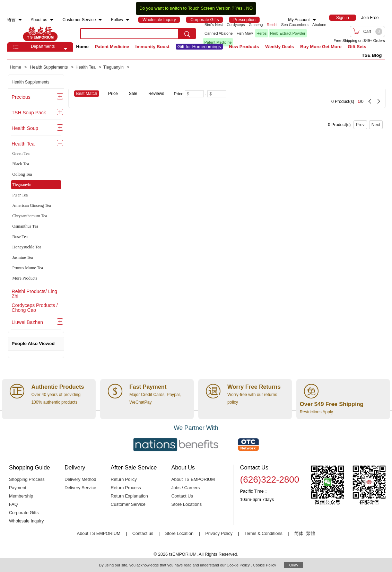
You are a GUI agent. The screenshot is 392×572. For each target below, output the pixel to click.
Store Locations (186, 504)
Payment (18, 488)
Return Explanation (129, 496)
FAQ (13, 504)
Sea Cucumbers (295, 25)
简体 (299, 534)
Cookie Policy (265, 565)
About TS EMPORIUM (193, 479)
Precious (21, 97)
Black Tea (21, 164)
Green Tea (21, 153)
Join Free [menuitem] (370, 18)
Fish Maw (245, 33)
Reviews (156, 94)
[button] (66, 49)
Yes (239, 8)
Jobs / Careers (185, 488)
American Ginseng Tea (32, 205)
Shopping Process (27, 479)
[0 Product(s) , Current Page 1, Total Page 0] (317, 98)
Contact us (143, 534)
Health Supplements (31, 82)
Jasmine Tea (23, 257)
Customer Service (128, 504)
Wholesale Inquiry (26, 521)
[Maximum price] (217, 94)
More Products (25, 278)
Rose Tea (20, 237)
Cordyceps (236, 25)
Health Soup (25, 128)
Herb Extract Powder (288, 33)
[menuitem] (20, 20)
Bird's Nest (214, 25)
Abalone (319, 25)
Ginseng (256, 25)
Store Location (179, 534)
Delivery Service (80, 488)
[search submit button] (187, 34)
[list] (264, 34)
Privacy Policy (219, 534)
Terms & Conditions (263, 534)
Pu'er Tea (20, 195)
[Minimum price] (194, 94)
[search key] (129, 34)
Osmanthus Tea (25, 226)
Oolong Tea (22, 174)
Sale (133, 94)
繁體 (311, 534)
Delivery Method (80, 479)
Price (113, 94)
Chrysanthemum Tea (30, 216)
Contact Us (182, 496)
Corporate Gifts (24, 513)
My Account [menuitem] (299, 20)
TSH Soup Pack (29, 113)
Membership (21, 496)
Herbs (262, 33)
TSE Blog (372, 55)
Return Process (126, 488)
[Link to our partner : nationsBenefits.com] (176, 445)
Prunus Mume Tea (28, 268)
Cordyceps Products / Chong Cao (35, 308)
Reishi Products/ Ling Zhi (34, 294)
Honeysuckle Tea (27, 247)
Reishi (272, 25)
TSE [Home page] (40, 34)
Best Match (87, 94)
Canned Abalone (219, 33)
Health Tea (23, 144)
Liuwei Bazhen (27, 322)
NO (249, 8)
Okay (294, 565)
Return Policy (124, 479)
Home (82, 47)
